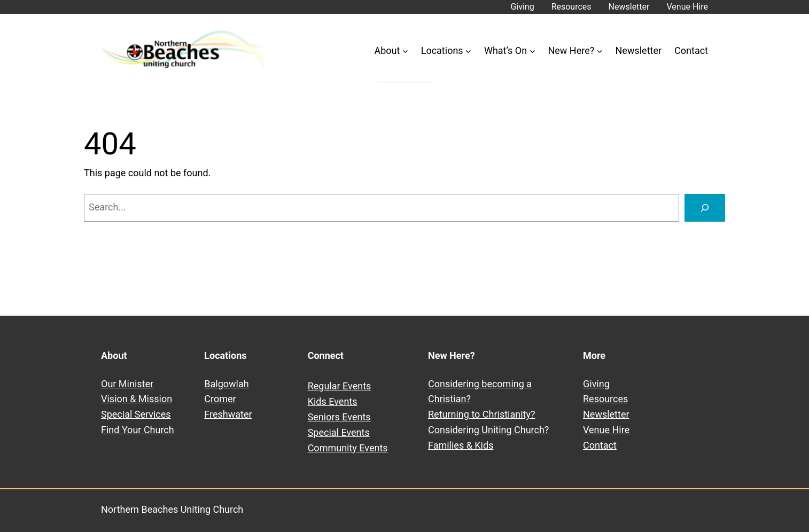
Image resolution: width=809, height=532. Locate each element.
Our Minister (127, 384)
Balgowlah (226, 384)
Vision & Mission (137, 399)
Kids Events (333, 401)
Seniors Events (339, 417)
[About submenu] (405, 51)
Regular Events (340, 386)
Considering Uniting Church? (488, 430)
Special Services (136, 414)
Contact (600, 445)
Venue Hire (606, 430)
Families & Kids (461, 445)
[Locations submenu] (468, 51)
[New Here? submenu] (600, 51)
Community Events (348, 448)
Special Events (339, 432)
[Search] (705, 208)
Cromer (220, 399)
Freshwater (228, 414)
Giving (596, 384)
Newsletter (606, 414)
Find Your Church (138, 430)
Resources (605, 399)
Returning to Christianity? (482, 414)
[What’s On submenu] (532, 51)
